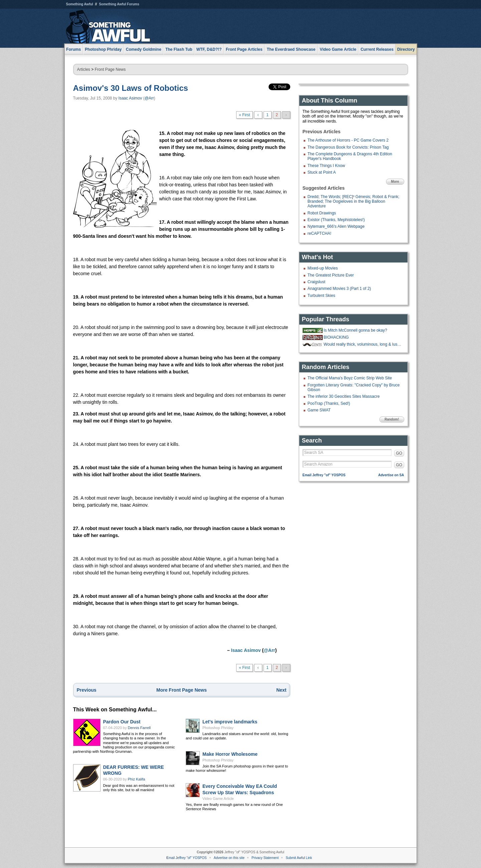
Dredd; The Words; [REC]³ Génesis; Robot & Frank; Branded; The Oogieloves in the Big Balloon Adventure (354, 202)
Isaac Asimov (130, 98)
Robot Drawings (322, 213)
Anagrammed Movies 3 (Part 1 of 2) (339, 289)
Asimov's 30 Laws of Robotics (131, 88)
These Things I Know (327, 166)
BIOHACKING (336, 337)
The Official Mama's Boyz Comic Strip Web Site (350, 378)
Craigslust (316, 282)
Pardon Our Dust (122, 722)
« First (244, 115)
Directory (406, 49)
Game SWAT (319, 410)
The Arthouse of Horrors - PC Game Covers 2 (348, 140)
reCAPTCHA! (319, 233)
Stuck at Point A (322, 172)
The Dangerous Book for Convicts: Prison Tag (348, 147)
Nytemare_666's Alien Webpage (336, 226)
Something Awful (80, 4)
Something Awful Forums (119, 4)
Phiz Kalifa (137, 779)
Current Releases (377, 49)
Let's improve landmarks (230, 722)
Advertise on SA (391, 475)
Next (281, 690)
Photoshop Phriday (218, 728)
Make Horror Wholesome (230, 754)
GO (399, 453)
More (395, 182)
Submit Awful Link (299, 858)
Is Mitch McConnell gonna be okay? (355, 330)
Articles (84, 69)
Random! (392, 419)
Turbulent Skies (322, 296)
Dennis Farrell (139, 728)
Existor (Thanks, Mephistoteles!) (336, 220)
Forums (73, 49)
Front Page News (110, 69)
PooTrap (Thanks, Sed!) (329, 403)
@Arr (149, 98)
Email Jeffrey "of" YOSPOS (324, 475)
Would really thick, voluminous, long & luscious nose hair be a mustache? (363, 344)
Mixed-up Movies (323, 268)
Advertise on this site (229, 858)
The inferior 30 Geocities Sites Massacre (344, 396)
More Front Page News (182, 690)
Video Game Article (218, 799)
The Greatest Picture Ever (331, 275)
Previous (87, 690)
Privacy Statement (265, 858)
